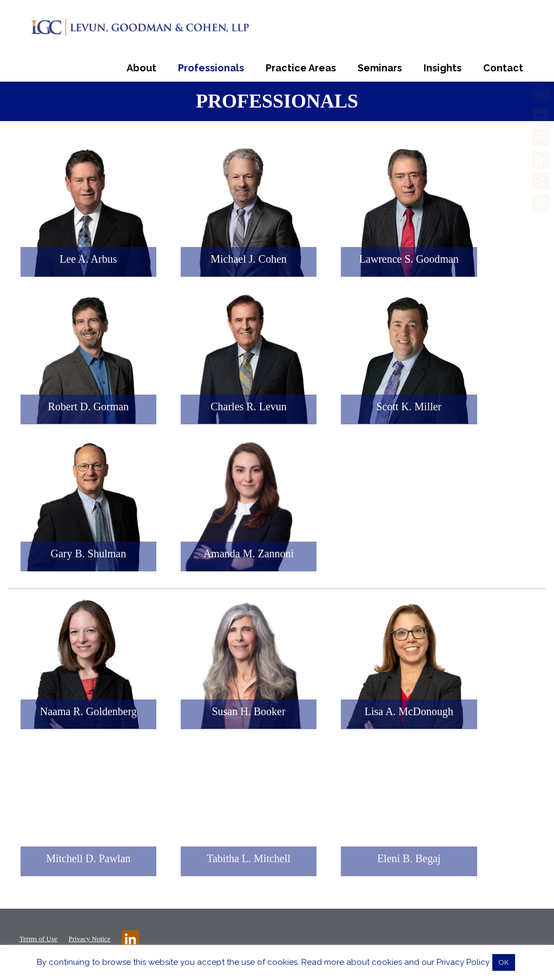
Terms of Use (38, 939)
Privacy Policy (463, 962)
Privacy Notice (90, 939)
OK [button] (504, 962)
